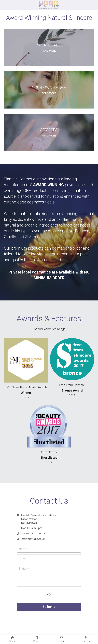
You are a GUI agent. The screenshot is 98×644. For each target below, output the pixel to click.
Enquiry (24, 568)
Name (23, 549)
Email (23, 558)
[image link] (49, 5)
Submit (49, 607)
